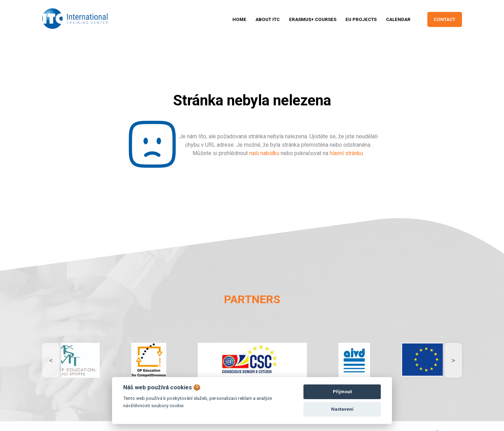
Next (453, 360)
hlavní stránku (346, 153)
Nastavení (342, 409)
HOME (239, 19)
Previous (51, 360)
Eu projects (361, 19)
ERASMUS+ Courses (313, 19)
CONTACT (444, 19)
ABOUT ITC (268, 19)
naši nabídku (264, 153)
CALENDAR (398, 19)
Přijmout (342, 392)
